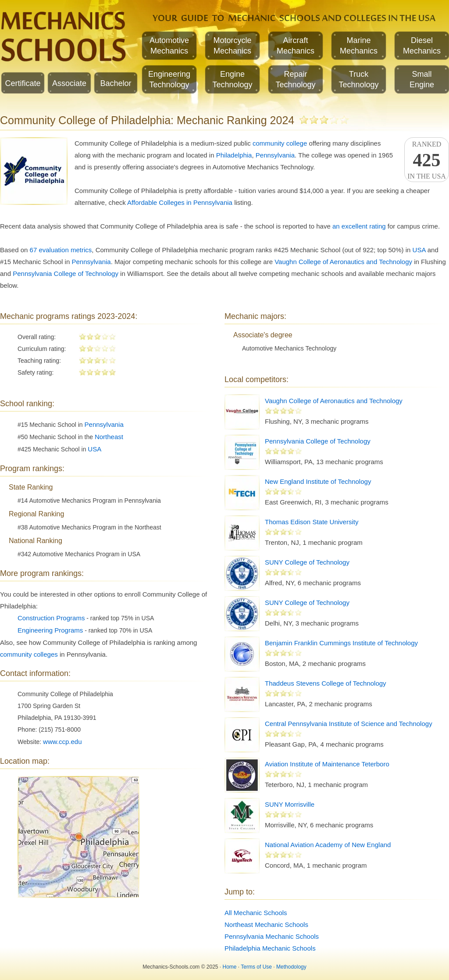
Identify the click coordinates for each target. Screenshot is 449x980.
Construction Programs (51, 618)
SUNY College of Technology (307, 562)
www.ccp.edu (62, 742)
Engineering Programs (50, 630)
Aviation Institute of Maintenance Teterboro (327, 764)
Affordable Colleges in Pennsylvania (180, 202)
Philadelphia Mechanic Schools (270, 948)
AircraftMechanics (296, 46)
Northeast (109, 437)
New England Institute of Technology (318, 481)
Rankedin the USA (427, 160)
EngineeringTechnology (169, 79)
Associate (69, 83)
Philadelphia (234, 155)
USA (419, 250)
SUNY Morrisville (290, 804)
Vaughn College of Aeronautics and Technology (343, 262)
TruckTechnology (358, 79)
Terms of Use (256, 967)
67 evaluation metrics (61, 250)
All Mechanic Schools (256, 913)
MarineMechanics (359, 46)
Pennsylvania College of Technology (66, 274)
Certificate (23, 83)
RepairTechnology (295, 79)
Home (230, 967)
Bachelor (116, 83)
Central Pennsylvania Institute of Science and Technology (349, 724)
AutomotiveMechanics (169, 46)
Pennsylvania (275, 155)
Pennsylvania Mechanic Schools (272, 936)
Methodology (291, 967)
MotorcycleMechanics (232, 46)
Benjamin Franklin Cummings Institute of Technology (341, 643)
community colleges (29, 654)
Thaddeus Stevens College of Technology (326, 683)
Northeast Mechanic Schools (266, 925)
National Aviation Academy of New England (328, 845)
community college (280, 143)
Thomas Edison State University (312, 522)
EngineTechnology (232, 79)
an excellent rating (359, 226)
